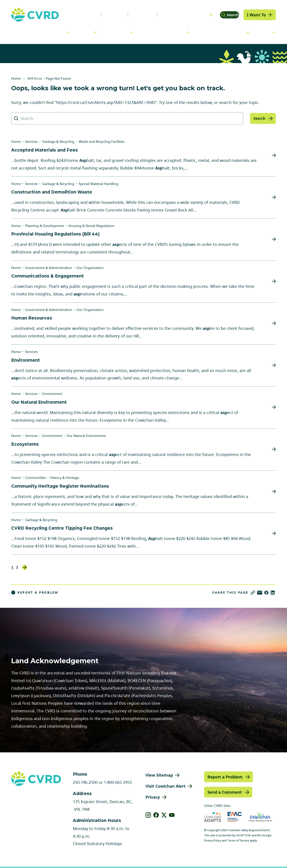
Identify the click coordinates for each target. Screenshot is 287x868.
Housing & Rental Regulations (91, 226)
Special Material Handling (98, 184)
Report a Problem (35, 593)
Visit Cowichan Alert (166, 786)
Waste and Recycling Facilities (102, 141)
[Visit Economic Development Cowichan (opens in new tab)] (260, 817)
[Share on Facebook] (266, 593)
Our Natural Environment (86, 436)
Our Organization (90, 268)
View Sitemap (159, 775)
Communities (115, 32)
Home (16, 78)
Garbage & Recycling (58, 141)
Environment (52, 394)
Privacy (153, 797)
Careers (106, 15)
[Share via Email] (260, 593)
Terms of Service (238, 840)
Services (83, 32)
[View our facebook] (156, 815)
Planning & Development (162, 32)
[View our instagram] (148, 815)
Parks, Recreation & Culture (220, 32)
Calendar (134, 15)
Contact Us (165, 15)
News (82, 15)
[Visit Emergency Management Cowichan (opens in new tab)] (235, 817)
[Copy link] (253, 593)
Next (25, 567)
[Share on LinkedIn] (273, 593)
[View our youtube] (172, 815)
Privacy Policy (213, 840)
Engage (263, 32)
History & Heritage (65, 478)
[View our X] (164, 815)
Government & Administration (37, 32)
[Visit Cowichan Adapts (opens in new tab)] (213, 817)
